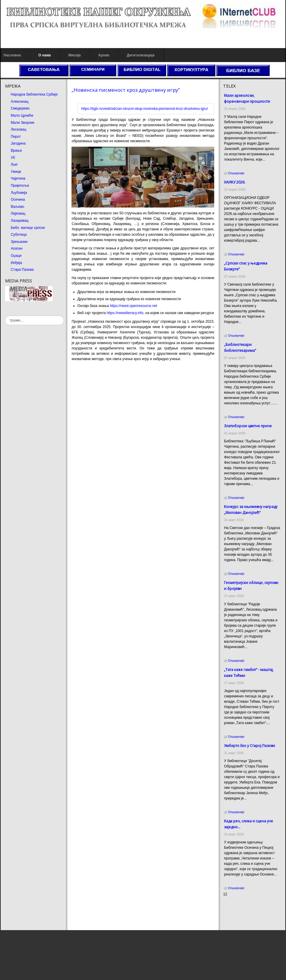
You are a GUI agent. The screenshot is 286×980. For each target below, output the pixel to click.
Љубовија (19, 193)
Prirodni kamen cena (239, 905)
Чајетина (18, 178)
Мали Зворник (22, 123)
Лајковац (18, 213)
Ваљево (17, 207)
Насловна (12, 55)
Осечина (18, 200)
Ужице (16, 172)
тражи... (5, 316)
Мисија (74, 55)
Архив (104, 55)
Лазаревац (20, 221)
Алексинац (20, 102)
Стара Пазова (22, 270)
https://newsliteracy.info (125, 313)
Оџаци (16, 256)
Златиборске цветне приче (248, 426)
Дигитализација (141, 55)
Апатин (17, 248)
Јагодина (18, 143)
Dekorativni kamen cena (242, 911)
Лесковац (18, 129)
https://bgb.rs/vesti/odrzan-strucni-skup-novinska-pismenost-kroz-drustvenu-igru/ (145, 109)
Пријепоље (20, 186)
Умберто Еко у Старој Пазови (250, 746)
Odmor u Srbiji (235, 922)
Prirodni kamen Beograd (242, 916)
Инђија (16, 263)
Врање (16, 151)
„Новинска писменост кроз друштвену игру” (126, 90)
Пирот (16, 137)
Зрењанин (19, 242)
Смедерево (20, 108)
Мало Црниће (22, 115)
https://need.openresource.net (133, 306)
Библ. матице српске (28, 228)
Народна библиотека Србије (34, 94)
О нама (45, 55)
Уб (13, 158)
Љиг (14, 164)
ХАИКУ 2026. (235, 182)
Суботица (19, 235)
